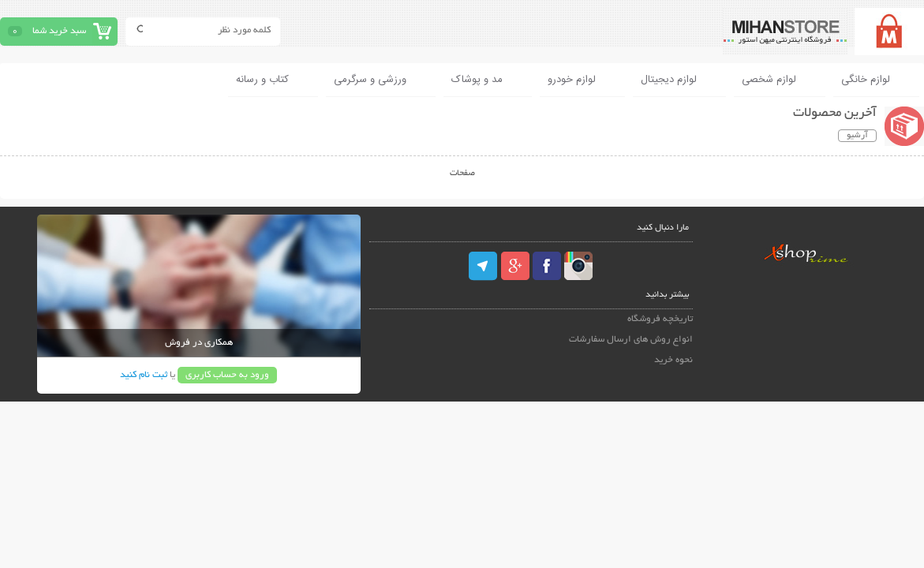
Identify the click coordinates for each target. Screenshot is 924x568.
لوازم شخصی (769, 80)
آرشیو (857, 136)
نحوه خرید (673, 360)
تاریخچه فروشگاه (660, 319)
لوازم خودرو (572, 80)
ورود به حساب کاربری (227, 375)
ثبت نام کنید (144, 375)
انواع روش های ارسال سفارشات (631, 340)
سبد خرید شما (59, 31)
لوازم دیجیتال (669, 80)
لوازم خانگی (866, 80)
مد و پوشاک (477, 80)
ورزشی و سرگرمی (370, 80)
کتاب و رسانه (262, 80)
